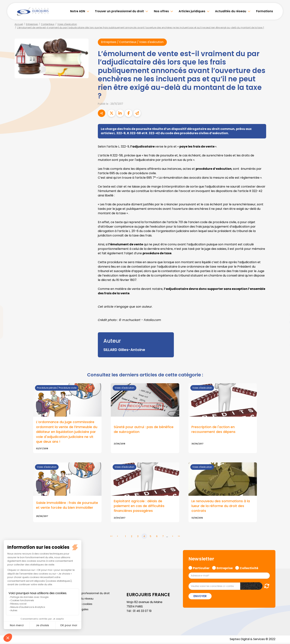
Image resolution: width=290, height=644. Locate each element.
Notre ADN (78, 11)
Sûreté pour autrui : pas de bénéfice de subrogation (144, 430)
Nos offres (161, 11)
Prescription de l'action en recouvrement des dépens (213, 430)
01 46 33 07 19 (143, 612)
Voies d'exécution (67, 24)
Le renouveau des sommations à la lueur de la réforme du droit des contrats (221, 507)
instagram (283, 330)
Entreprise (225, 569)
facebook (283, 300)
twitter (283, 307)
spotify (283, 337)
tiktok (283, 344)
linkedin (283, 315)
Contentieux (48, 24)
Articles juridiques (192, 11)
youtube (283, 322)
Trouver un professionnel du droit (119, 11)
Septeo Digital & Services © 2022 (252, 640)
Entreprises (32, 24)
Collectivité (249, 569)
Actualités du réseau (231, 11)
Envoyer (200, 597)
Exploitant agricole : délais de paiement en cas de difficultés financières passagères (139, 507)
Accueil (19, 24)
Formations (265, 11)
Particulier (201, 569)
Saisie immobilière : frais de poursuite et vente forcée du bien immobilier (67, 506)
